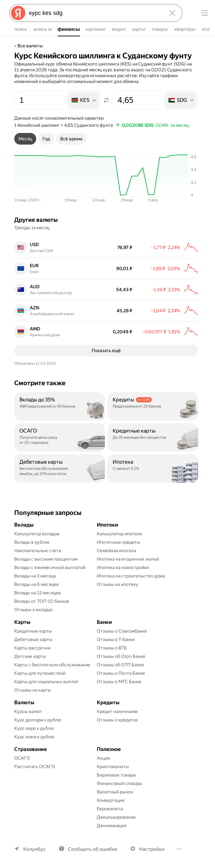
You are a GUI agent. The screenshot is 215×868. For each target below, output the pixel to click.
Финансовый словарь (119, 783)
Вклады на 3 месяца (35, 576)
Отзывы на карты (33, 690)
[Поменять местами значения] (106, 100)
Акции (103, 758)
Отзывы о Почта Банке (121, 673)
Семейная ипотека (116, 551)
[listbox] (84, 100)
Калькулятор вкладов (37, 534)
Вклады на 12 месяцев (38, 593)
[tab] (25, 139)
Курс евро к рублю (34, 728)
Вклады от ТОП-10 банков (42, 601)
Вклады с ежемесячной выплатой (50, 567)
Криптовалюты (113, 767)
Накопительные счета (38, 551)
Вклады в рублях (32, 542)
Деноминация (112, 826)
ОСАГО (22, 758)
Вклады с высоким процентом (46, 559)
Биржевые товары (116, 775)
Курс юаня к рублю (34, 737)
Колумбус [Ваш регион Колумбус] (35, 849)
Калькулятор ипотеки (119, 534)
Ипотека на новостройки (123, 567)
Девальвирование (116, 817)
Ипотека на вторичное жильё (128, 559)
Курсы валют (28, 711)
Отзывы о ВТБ (112, 648)
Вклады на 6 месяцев (37, 584)
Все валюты (30, 46)
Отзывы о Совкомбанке (122, 631)
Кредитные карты (33, 631)
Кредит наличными (117, 711)
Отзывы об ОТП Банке (120, 665)
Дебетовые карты (33, 639)
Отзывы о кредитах (117, 720)
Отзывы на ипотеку (118, 584)
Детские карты (30, 656)
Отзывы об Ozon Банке (121, 656)
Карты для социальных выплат (46, 682)
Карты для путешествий (40, 673)
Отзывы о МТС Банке (119, 682)
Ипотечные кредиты (119, 542)
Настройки (152, 849)
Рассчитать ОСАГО (35, 767)
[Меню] (205, 13)
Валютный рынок (115, 792)
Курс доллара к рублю (38, 720)
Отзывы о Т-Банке (116, 639)
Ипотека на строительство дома (131, 576)
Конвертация (111, 800)
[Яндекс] (18, 13)
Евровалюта (110, 809)
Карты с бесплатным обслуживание (52, 665)
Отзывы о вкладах (34, 610)
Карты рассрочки (32, 648)
